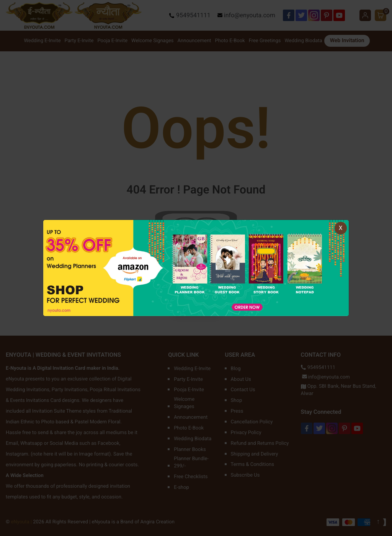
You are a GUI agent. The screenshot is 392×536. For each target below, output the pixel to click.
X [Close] (341, 228)
